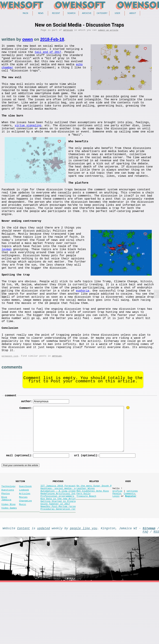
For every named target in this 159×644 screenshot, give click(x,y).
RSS (156, 593)
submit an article (108, 31)
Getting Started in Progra (58, 559)
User (117, 14)
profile (117, 546)
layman (98, 288)
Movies (23, 553)
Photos (6, 548)
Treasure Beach (86, 552)
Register (131, 552)
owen (27, 40)
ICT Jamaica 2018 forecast (58, 539)
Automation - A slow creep (58, 546)
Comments (129, 549)
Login (116, 552)
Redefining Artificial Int (58, 549)
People (117, 549)
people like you (84, 589)
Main (25, 14)
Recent (56, 14)
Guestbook (25, 540)
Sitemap (149, 589)
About (133, 14)
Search (71, 14)
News (41, 14)
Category (102, 14)
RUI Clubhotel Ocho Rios (93, 546)
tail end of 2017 (48, 55)
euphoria (83, 329)
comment (11, 447)
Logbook (24, 544)
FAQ (145, 593)
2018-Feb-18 (52, 40)
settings (132, 546)
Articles (68, 31)
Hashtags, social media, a (58, 542)
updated (44, 589)
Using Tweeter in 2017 (55, 562)
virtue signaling (95, 134)
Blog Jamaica (6, 554)
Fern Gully (84, 549)
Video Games (9, 565)
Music (23, 561)
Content (24, 589)
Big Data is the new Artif (58, 555)
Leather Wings (86, 542)
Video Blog (8, 561)
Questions (8, 544)
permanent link (10, 407)
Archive (87, 14)
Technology (8, 540)
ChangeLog (25, 557)
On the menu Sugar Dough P (94, 539)
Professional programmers (57, 552)
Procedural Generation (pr (58, 569)
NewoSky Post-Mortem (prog (58, 565)
